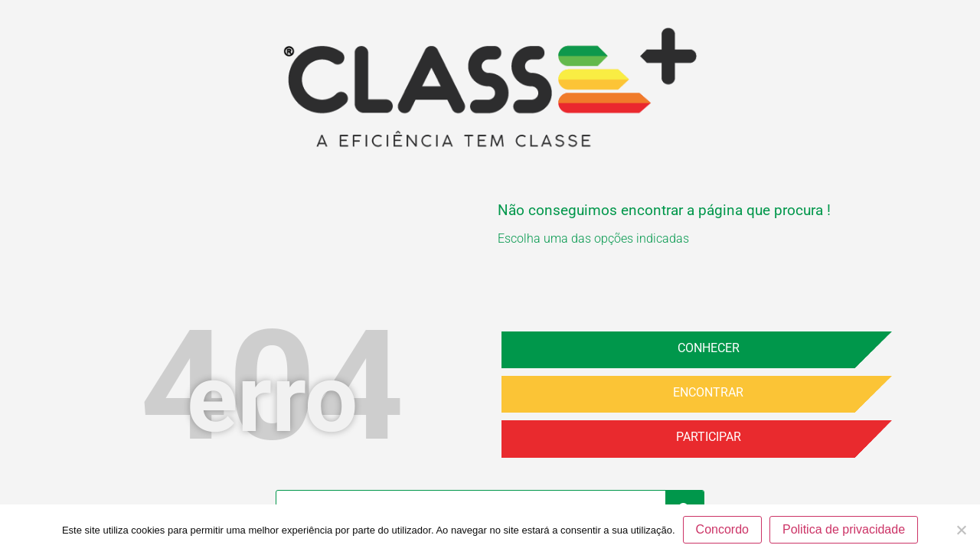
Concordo (722, 529)
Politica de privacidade (844, 529)
